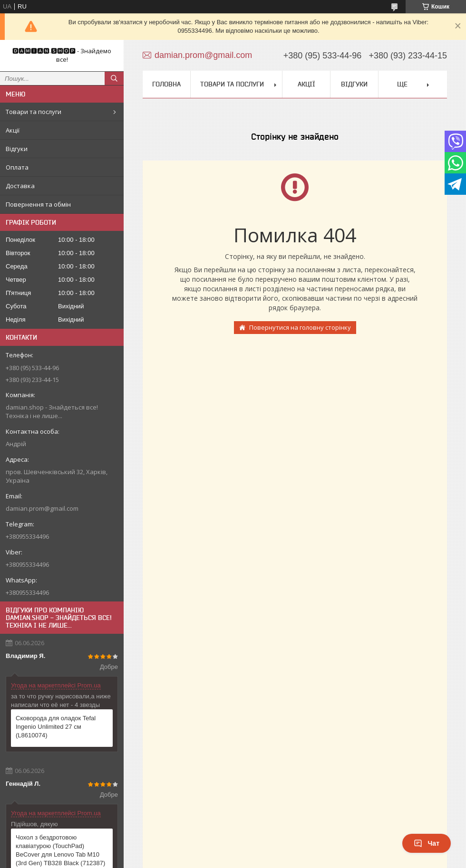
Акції (13, 130)
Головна (166, 84)
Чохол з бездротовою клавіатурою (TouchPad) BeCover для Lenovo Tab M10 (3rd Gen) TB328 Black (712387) (60, 850)
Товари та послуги (34, 112)
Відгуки (17, 149)
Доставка (20, 186)
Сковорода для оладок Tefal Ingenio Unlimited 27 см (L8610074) (56, 727)
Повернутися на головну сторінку (300, 327)
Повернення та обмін (38, 204)
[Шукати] (114, 78)
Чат (427, 843)
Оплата (17, 167)
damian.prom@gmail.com (42, 508)
